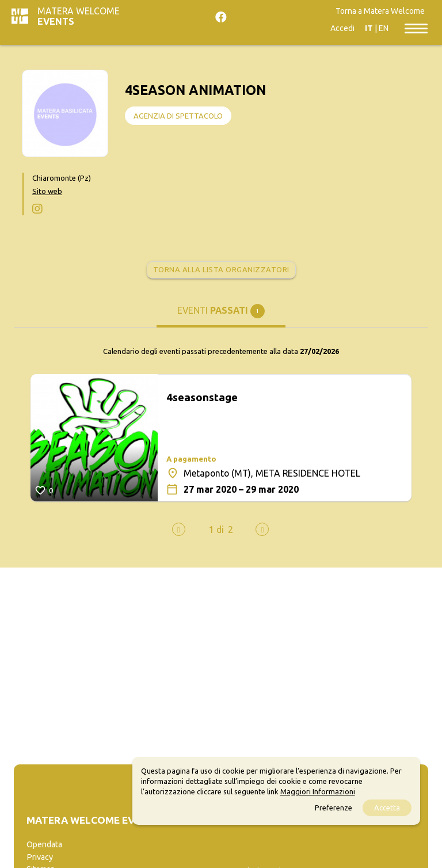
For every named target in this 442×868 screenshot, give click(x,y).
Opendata (44, 844)
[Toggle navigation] (416, 28)
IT (369, 28)
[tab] (221, 315)
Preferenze (334, 808)
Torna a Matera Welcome (380, 11)
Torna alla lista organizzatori (221, 269)
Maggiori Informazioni (318, 791)
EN (384, 28)
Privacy (40, 857)
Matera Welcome (79, 16)
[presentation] (179, 529)
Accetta (387, 808)
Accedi (342, 28)
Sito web (47, 191)
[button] (216, 530)
